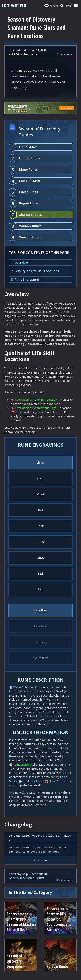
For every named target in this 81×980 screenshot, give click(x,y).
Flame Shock (57, 781)
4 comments (64, 54)
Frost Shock (30, 781)
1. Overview (19, 263)
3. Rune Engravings (25, 279)
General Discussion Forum (26, 878)
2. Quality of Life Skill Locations (35, 271)
